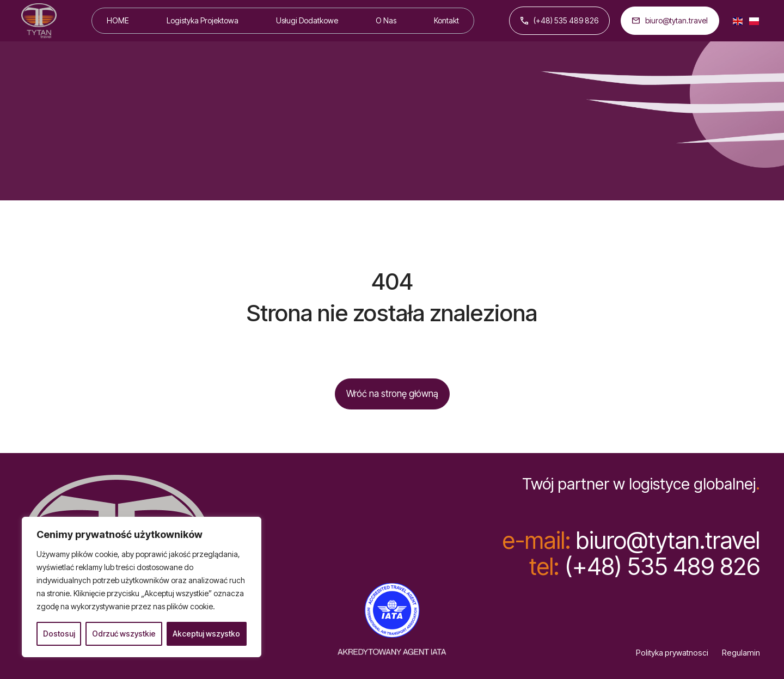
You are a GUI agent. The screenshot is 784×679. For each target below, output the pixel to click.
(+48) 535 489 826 (559, 20)
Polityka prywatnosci (672, 653)
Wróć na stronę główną (392, 394)
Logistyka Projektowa (203, 20)
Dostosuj (59, 634)
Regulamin (741, 653)
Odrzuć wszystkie (124, 634)
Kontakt (446, 20)
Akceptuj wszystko (206, 634)
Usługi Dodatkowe (307, 20)
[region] (142, 587)
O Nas (386, 20)
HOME (118, 20)
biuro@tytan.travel (670, 20)
